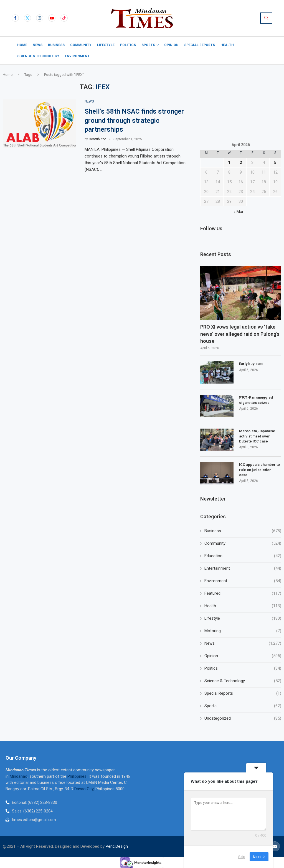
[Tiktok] (64, 18)
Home (22, 45)
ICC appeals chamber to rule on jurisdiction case (259, 470)
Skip (242, 857)
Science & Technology (38, 56)
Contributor (97, 139)
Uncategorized (243, 718)
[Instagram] (40, 18)
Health (227, 45)
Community (81, 45)
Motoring (243, 631)
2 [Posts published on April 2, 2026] (241, 162)
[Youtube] (52, 18)
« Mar (239, 212)
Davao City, (85, 789)
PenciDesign (117, 846)
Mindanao (19, 776)
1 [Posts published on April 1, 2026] (229, 162)
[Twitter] (27, 18)
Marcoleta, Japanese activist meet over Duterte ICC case (257, 436)
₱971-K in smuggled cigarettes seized (256, 400)
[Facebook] (15, 18)
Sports (148, 45)
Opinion (171, 45)
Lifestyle (106, 45)
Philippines (77, 776)
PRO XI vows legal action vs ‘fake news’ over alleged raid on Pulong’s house (240, 334)
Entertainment (243, 568)
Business (56, 45)
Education (243, 556)
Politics (128, 45)
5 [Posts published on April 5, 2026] (275, 162)
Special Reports (200, 45)
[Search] (266, 18)
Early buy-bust (251, 364)
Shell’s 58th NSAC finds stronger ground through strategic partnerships (134, 120)
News (38, 45)
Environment (77, 56)
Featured (243, 593)
